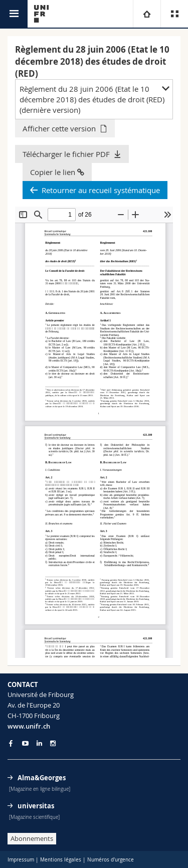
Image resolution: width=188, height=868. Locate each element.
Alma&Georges (42, 778)
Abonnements (32, 838)
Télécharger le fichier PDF (66, 154)
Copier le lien (57, 172)
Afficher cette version (59, 128)
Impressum (21, 860)
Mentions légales (61, 860)
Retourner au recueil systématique (101, 190)
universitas (36, 806)
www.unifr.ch (29, 726)
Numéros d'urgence (111, 860)
